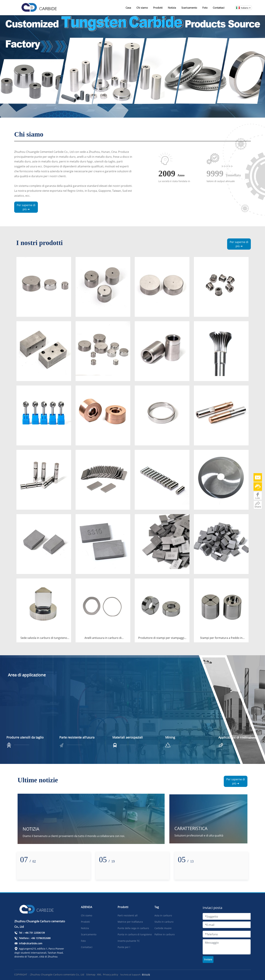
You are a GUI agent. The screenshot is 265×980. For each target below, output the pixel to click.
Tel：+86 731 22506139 (30, 933)
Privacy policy (111, 975)
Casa (128, 8)
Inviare (208, 959)
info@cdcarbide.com (28, 943)
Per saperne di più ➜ (26, 207)
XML (99, 975)
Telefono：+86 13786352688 (32, 938)
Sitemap (91, 975)
